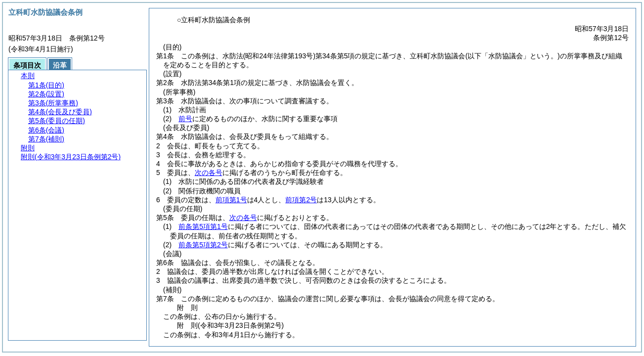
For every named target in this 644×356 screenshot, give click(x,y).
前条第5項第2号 (203, 245)
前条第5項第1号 (203, 226)
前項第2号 (301, 200)
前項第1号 (231, 200)
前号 (185, 119)
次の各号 (209, 173)
